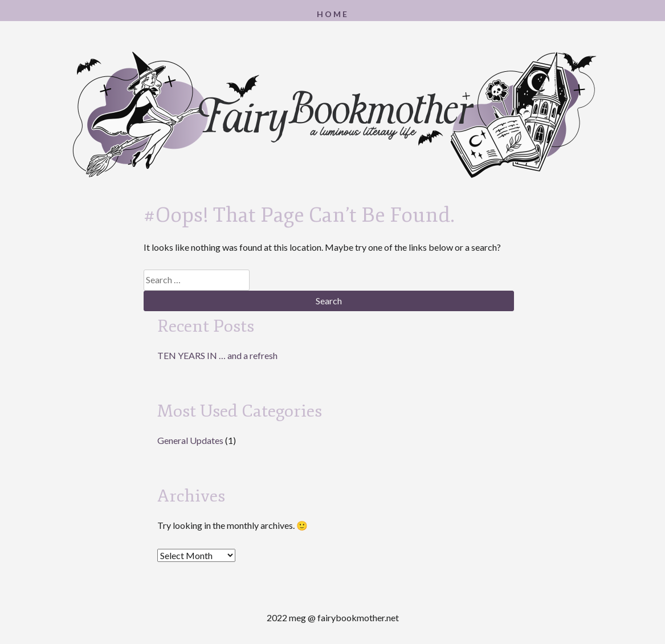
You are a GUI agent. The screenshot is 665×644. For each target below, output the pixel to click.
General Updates (190, 440)
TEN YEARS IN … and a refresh (217, 355)
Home (333, 14)
